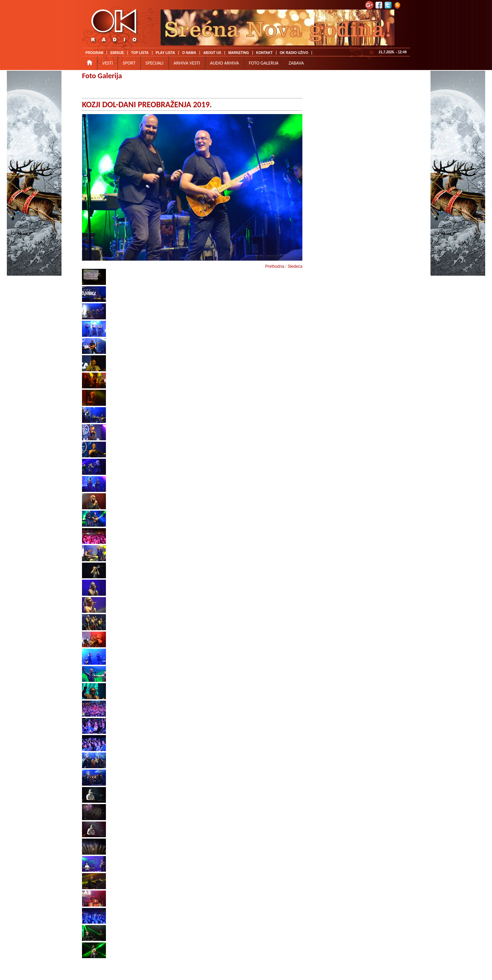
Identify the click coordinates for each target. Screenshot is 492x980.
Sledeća (295, 266)
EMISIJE (117, 53)
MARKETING (239, 53)
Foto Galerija (102, 76)
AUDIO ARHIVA (225, 63)
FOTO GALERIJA (264, 63)
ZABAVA (296, 63)
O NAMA (189, 53)
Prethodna (275, 266)
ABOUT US (212, 53)
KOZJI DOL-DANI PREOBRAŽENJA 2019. (147, 104)
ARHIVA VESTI (187, 63)
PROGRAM (94, 53)
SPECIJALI (155, 63)
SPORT (129, 63)
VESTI (107, 63)
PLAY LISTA (166, 53)
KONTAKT (264, 53)
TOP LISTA (140, 53)
